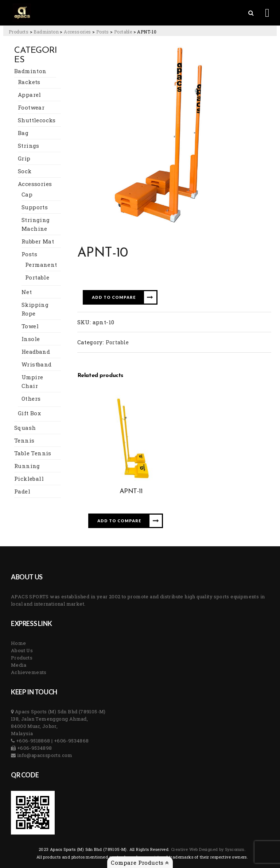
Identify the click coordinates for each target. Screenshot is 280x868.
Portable (37, 277)
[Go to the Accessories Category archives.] (77, 32)
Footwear (31, 107)
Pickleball (29, 479)
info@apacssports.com (44, 755)
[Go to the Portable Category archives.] (123, 32)
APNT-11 (131, 492)
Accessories (35, 184)
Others (31, 399)
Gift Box (29, 413)
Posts (29, 254)
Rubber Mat (38, 241)
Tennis (24, 440)
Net (27, 292)
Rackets (29, 82)
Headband (36, 352)
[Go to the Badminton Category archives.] (46, 32)
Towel (30, 326)
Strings (29, 146)
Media (19, 665)
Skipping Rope (35, 309)
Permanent (41, 265)
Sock (25, 171)
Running (27, 466)
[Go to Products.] (19, 32)
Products (22, 658)
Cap (27, 194)
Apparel (30, 95)
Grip (24, 158)
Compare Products (140, 863)
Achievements (29, 672)
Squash (25, 428)
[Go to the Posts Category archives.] (103, 32)
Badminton (30, 71)
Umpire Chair (32, 381)
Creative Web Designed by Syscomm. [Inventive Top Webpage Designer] (208, 849)
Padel (22, 491)
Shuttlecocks (37, 120)
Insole (31, 339)
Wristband (37, 364)
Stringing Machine (36, 224)
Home (19, 643)
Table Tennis (33, 453)
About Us (22, 650)
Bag (23, 133)
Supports (35, 207)
